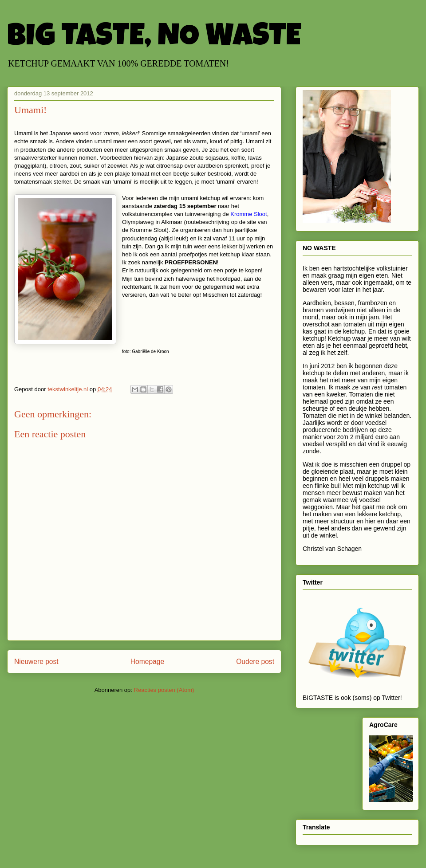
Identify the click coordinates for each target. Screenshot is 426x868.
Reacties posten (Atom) (164, 690)
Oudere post (255, 662)
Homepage (147, 662)
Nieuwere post (36, 662)
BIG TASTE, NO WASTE (154, 39)
